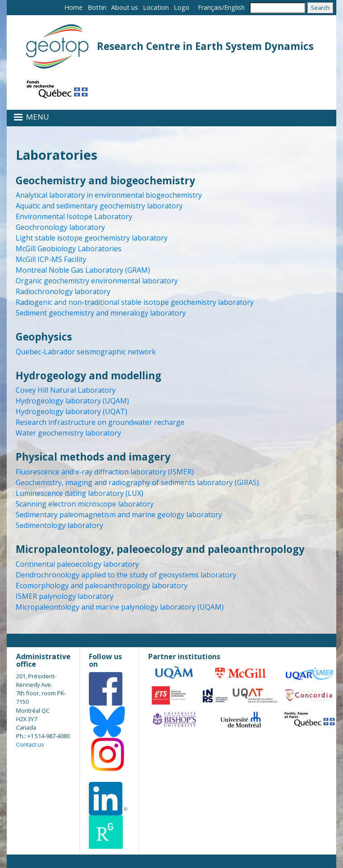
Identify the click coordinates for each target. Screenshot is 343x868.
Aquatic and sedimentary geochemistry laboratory (99, 206)
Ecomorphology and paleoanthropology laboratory (102, 586)
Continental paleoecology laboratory (77, 564)
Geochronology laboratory (60, 227)
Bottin (97, 7)
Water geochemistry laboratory (68, 433)
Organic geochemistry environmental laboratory (97, 281)
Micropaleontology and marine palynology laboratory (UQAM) (120, 607)
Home (73, 7)
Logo (182, 7)
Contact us (30, 744)
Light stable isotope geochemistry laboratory (92, 238)
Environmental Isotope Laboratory (74, 216)
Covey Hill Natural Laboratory (66, 390)
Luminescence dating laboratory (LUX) (79, 493)
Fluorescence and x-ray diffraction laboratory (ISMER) (105, 472)
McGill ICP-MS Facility (51, 259)
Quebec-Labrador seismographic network (86, 352)
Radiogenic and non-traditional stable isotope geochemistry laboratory (135, 302)
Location (156, 7)
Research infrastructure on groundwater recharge (100, 422)
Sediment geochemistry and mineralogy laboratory (101, 313)
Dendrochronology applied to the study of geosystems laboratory (126, 575)
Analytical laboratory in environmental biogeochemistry (109, 195)
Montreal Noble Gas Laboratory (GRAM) (83, 270)
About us (125, 7)
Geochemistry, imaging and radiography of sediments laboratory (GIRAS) (137, 482)
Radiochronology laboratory (63, 291)
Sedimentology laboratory (59, 525)
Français (210, 7)
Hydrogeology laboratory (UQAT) (71, 411)
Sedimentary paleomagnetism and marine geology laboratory (119, 515)
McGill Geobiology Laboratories (69, 249)
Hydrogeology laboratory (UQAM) (72, 401)
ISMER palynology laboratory (65, 596)
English (234, 7)
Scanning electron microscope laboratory (85, 504)
